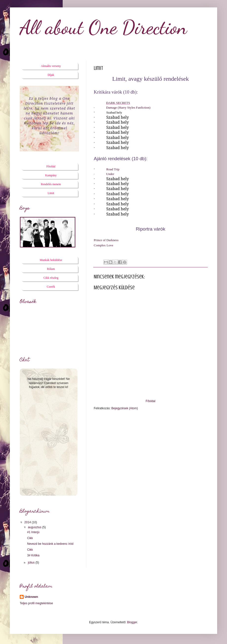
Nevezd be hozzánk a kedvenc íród (50, 544)
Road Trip (113, 169)
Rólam (51, 269)
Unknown (31, 597)
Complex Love (104, 245)
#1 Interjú (33, 532)
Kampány (51, 175)
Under (110, 174)
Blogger (132, 622)
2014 (28, 522)
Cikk (30, 538)
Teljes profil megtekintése (36, 603)
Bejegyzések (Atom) (124, 408)
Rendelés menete (51, 184)
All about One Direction (103, 27)
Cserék (51, 287)
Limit (51, 193)
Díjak (51, 75)
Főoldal (150, 401)
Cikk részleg (51, 278)
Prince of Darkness (106, 240)
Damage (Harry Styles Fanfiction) (128, 107)
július (32, 563)
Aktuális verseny (51, 66)
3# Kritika (33, 555)
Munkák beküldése (51, 260)
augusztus (35, 527)
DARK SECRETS (118, 103)
